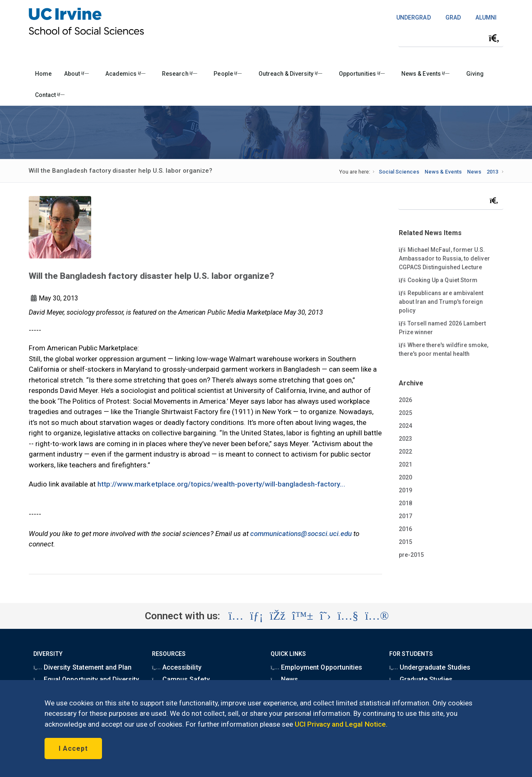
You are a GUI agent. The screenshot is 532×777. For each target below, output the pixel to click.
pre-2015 (411, 555)
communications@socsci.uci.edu (301, 534)
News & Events (425, 74)
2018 (405, 503)
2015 (405, 542)
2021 (405, 464)
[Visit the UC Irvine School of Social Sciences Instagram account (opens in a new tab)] (236, 616)
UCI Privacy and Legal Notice (340, 724)
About (76, 74)
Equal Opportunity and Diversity (86, 679)
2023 (405, 439)
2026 (405, 400)
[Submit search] (494, 38)
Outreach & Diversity (290, 74)
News (474, 172)
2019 (405, 490)
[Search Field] (451, 38)
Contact (50, 95)
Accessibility (177, 667)
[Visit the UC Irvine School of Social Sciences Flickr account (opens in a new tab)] (377, 616)
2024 (405, 426)
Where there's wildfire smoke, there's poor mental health (444, 349)
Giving (475, 74)
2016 (405, 529)
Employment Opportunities (316, 667)
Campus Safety (181, 679)
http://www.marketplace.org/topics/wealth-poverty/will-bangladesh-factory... (221, 484)
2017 (405, 516)
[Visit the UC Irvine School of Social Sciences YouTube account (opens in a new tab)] (348, 616)
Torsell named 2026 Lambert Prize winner (442, 327)
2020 (405, 477)
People (227, 74)
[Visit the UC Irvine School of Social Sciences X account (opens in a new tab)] (325, 616)
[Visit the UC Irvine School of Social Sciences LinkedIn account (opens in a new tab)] (257, 616)
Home (43, 74)
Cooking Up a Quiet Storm (438, 280)
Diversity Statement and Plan (82, 667)
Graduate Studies (421, 679)
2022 (405, 452)
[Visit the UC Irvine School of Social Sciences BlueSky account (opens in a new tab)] (303, 616)
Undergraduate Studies (430, 667)
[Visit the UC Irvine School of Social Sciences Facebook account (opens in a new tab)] (277, 616)
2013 (492, 172)
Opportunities (362, 74)
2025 (405, 413)
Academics (125, 74)
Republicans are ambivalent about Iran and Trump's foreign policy (441, 301)
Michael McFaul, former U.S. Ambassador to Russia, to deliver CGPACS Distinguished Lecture (444, 258)
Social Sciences (399, 172)
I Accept (73, 748)
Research (179, 74)
